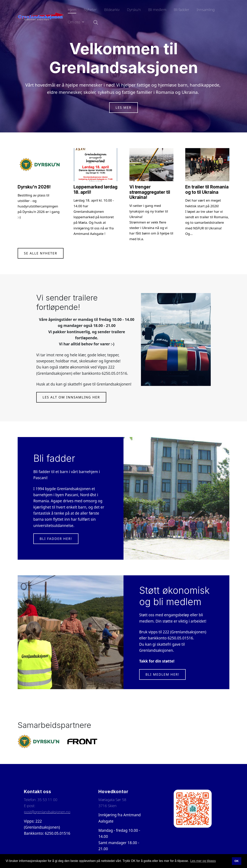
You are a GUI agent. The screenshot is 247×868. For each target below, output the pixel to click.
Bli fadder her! (56, 539)
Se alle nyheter (41, 253)
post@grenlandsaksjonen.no (47, 812)
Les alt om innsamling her (71, 397)
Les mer (123, 107)
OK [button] (237, 861)
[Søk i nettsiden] (95, 23)
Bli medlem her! (162, 674)
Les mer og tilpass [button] (203, 861)
